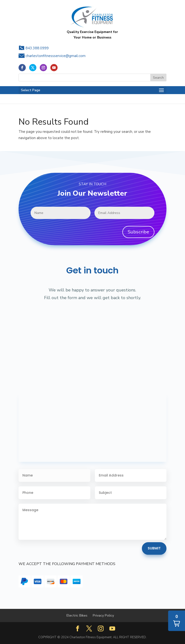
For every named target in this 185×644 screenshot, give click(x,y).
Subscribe (138, 232)
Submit (154, 548)
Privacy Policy (103, 615)
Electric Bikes (77, 615)
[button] (177, 621)
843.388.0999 (37, 48)
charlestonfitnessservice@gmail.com (56, 56)
